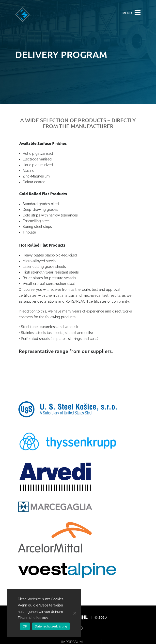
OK (25, 626)
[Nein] (75, 613)
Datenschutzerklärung (51, 626)
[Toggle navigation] (132, 13)
